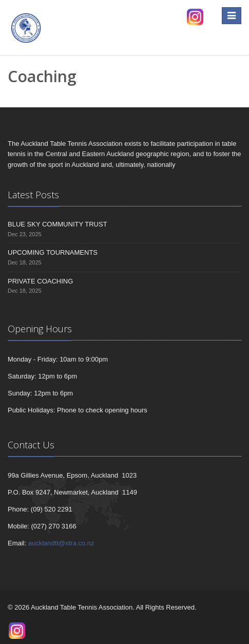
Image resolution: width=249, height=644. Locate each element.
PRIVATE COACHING (40, 281)
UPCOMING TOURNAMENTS (53, 252)
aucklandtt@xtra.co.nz (61, 543)
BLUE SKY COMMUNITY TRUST (58, 224)
